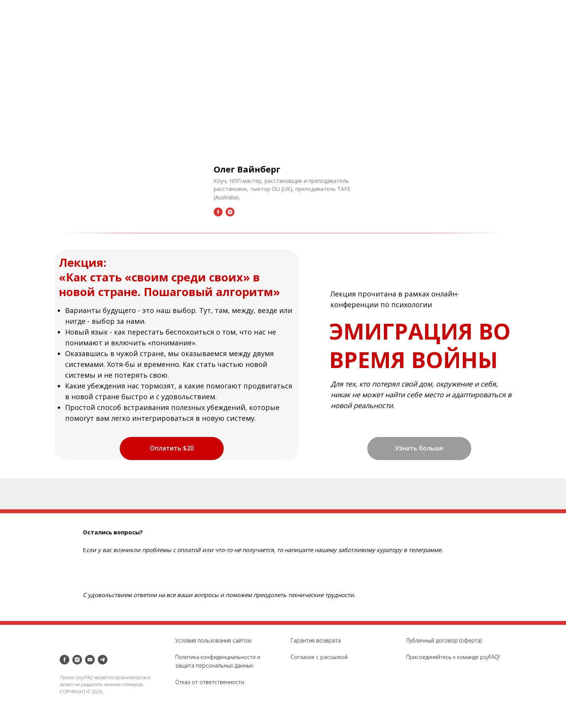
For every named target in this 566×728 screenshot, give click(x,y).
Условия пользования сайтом (213, 640)
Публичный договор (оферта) (444, 640)
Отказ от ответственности (210, 682)
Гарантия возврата (316, 640)
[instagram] (77, 660)
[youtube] (90, 660)
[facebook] (64, 660)
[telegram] (103, 660)
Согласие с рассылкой (319, 657)
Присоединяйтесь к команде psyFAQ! (453, 657)
